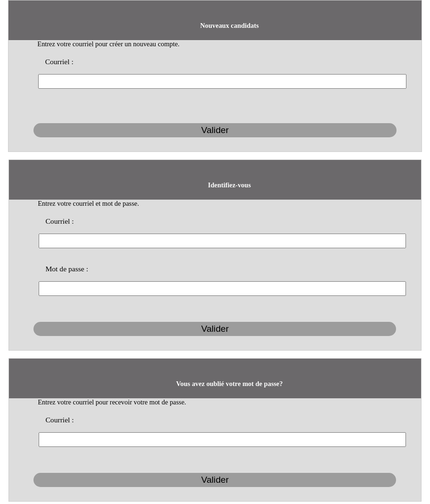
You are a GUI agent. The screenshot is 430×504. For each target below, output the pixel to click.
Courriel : (59, 62)
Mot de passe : (67, 269)
